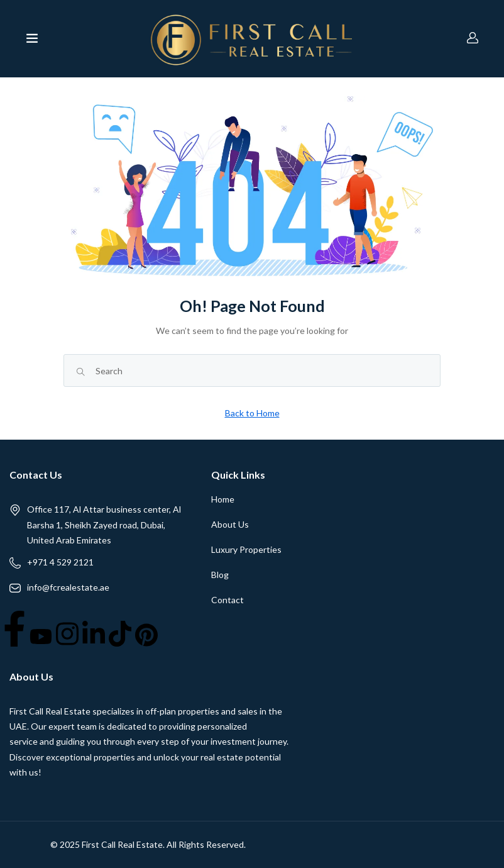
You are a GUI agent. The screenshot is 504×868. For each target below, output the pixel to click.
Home (223, 499)
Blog (220, 575)
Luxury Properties (246, 549)
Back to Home (252, 413)
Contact (227, 600)
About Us (230, 524)
